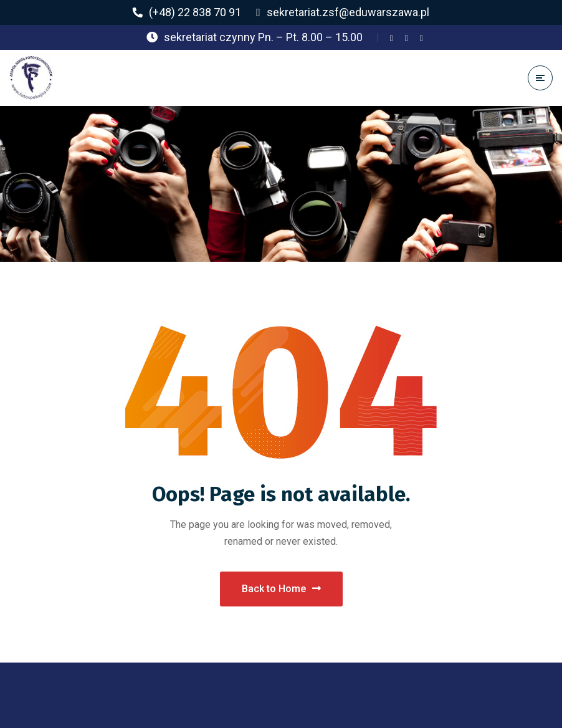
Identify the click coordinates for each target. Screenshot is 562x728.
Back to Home (281, 589)
